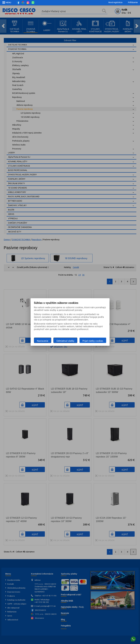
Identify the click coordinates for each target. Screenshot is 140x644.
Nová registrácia (115, 2)
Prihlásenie (133, 2)
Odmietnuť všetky (65, 341)
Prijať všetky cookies (93, 341)
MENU (8, 3)
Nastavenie (43, 341)
